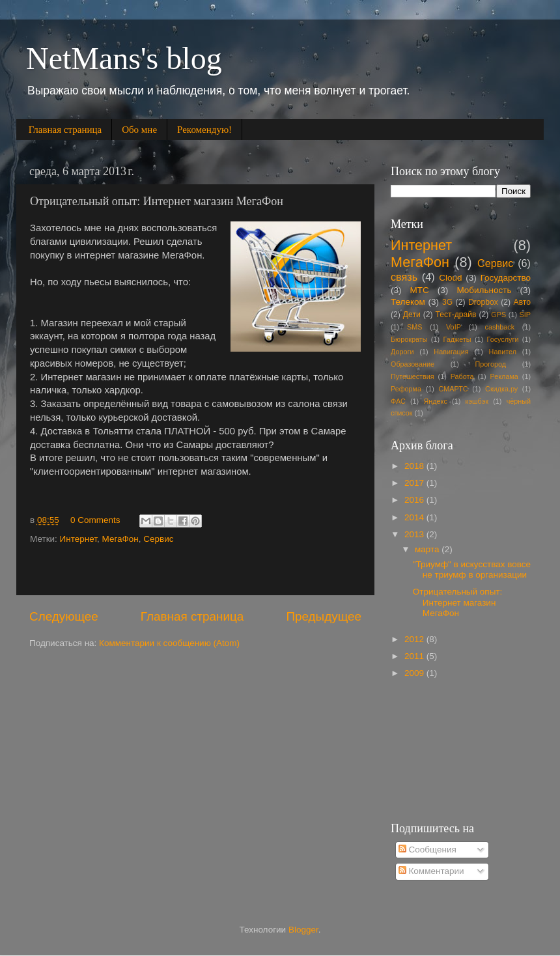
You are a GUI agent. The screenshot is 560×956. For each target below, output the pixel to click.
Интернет (78, 539)
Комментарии (431, 871)
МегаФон (120, 539)
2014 (415, 517)
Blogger (303, 930)
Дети (412, 315)
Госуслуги (503, 339)
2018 (415, 466)
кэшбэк (477, 401)
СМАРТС (454, 389)
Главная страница (65, 130)
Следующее (64, 616)
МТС (420, 290)
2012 (415, 639)
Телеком (408, 302)
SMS (414, 327)
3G (447, 302)
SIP (525, 315)
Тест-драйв (456, 315)
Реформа (406, 389)
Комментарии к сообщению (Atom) (169, 643)
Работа (462, 376)
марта (428, 549)
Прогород (491, 364)
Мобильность (484, 290)
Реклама (504, 376)
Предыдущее (324, 616)
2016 (415, 500)
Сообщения (427, 850)
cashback (500, 327)
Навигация (451, 352)
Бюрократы (409, 339)
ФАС (398, 401)
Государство (506, 278)
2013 (415, 534)
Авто (522, 302)
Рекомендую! (204, 130)
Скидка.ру (501, 389)
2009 (415, 673)
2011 (415, 656)
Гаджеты (457, 339)
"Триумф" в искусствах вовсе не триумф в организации (472, 569)
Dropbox (483, 302)
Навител (503, 352)
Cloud (450, 278)
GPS (498, 315)
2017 (415, 483)
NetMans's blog (124, 58)
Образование (413, 364)
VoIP (454, 327)
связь (404, 277)
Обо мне (139, 130)
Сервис (158, 539)
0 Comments (95, 520)
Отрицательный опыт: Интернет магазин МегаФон (458, 602)
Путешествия (413, 376)
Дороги (402, 352)
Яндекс (436, 401)
